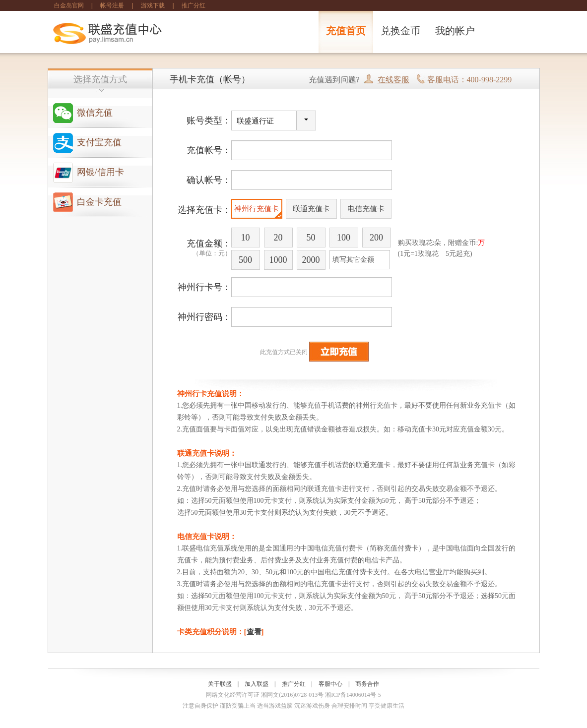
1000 (278, 260)
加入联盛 (257, 684)
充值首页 (346, 31)
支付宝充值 (99, 142)
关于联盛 (220, 684)
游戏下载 (153, 5)
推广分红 (194, 5)
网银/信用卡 (100, 172)
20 (278, 238)
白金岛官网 (69, 5)
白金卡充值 (99, 202)
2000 (311, 260)
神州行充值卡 (257, 209)
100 (344, 238)
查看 (254, 632)
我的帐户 (455, 31)
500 (245, 260)
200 (376, 238)
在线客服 (393, 80)
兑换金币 (400, 31)
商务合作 (367, 684)
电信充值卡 (366, 209)
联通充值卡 (311, 209)
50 (311, 238)
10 (246, 238)
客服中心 (330, 684)
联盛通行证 (255, 121)
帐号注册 (112, 5)
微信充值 (95, 113)
